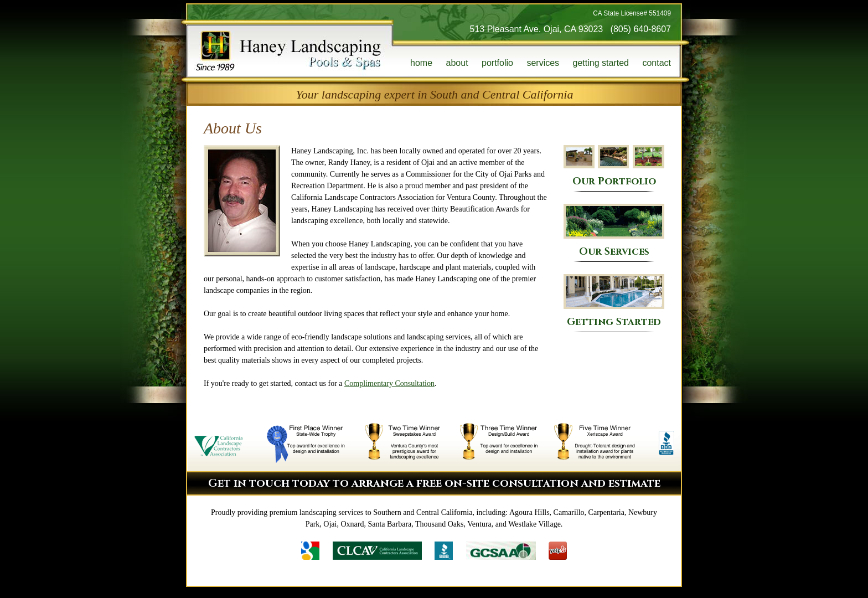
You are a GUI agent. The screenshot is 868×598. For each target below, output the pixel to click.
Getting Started (614, 301)
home (421, 63)
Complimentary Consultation (389, 383)
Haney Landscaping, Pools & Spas (288, 51)
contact (657, 63)
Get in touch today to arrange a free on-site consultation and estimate (434, 483)
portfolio (497, 63)
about (457, 63)
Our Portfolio (614, 166)
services (543, 63)
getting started (601, 63)
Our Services (614, 231)
